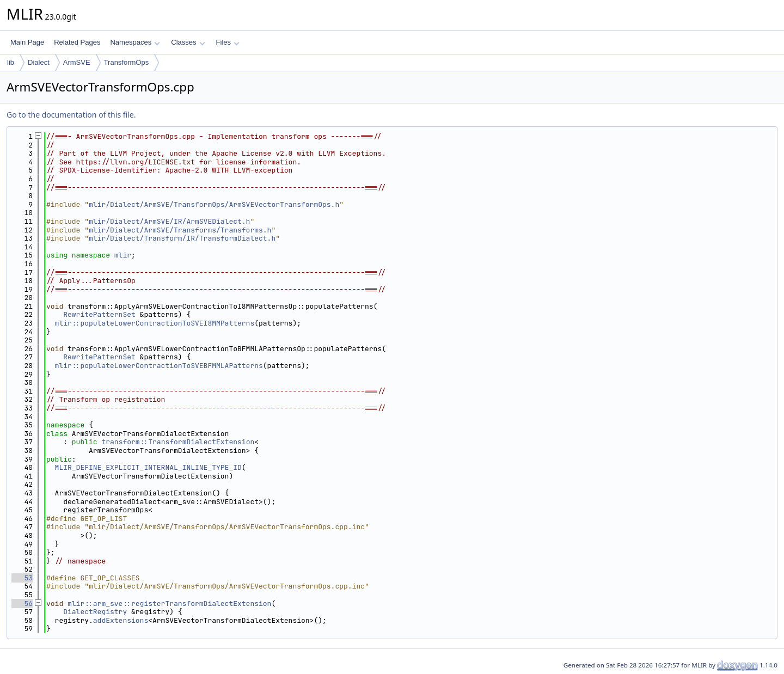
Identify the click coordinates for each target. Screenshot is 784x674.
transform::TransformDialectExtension (178, 442)
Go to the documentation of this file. (71, 115)
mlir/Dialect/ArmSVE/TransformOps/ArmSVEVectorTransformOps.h (214, 204)
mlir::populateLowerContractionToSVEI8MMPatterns (155, 323)
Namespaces (135, 42)
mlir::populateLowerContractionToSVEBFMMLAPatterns (159, 366)
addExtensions (121, 620)
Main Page (27, 42)
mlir (123, 255)
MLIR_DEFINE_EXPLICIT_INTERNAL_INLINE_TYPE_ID (148, 467)
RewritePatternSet (99, 314)
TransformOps (127, 62)
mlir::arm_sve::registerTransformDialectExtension (169, 603)
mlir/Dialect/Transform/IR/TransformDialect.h (182, 238)
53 (22, 578)
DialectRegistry (95, 612)
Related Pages (77, 42)
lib (11, 62)
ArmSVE (77, 62)
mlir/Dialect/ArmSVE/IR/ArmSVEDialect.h (169, 221)
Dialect (39, 62)
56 (22, 603)
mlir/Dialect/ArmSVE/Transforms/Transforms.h (180, 230)
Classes (188, 42)
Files (228, 42)
